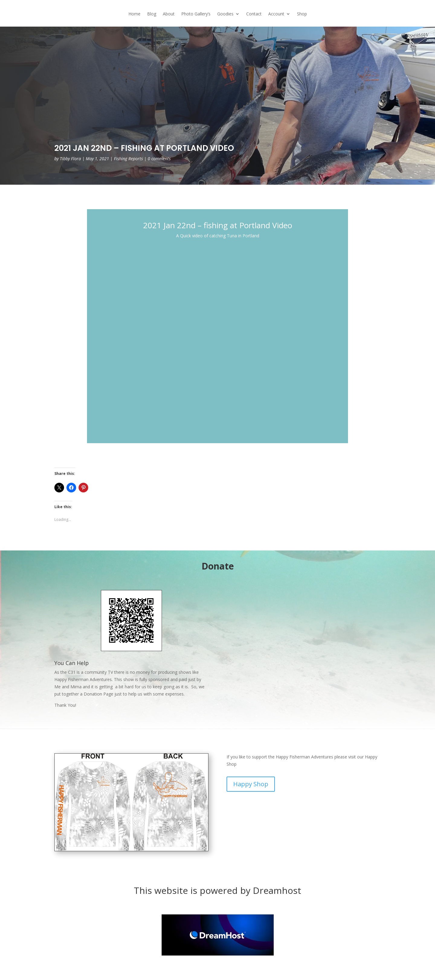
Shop (302, 14)
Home (134, 14)
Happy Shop (251, 784)
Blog (152, 14)
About (169, 14)
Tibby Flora (70, 159)
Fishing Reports (128, 159)
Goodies (225, 14)
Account (276, 14)
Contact (254, 14)
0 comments (159, 159)
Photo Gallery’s (196, 14)
